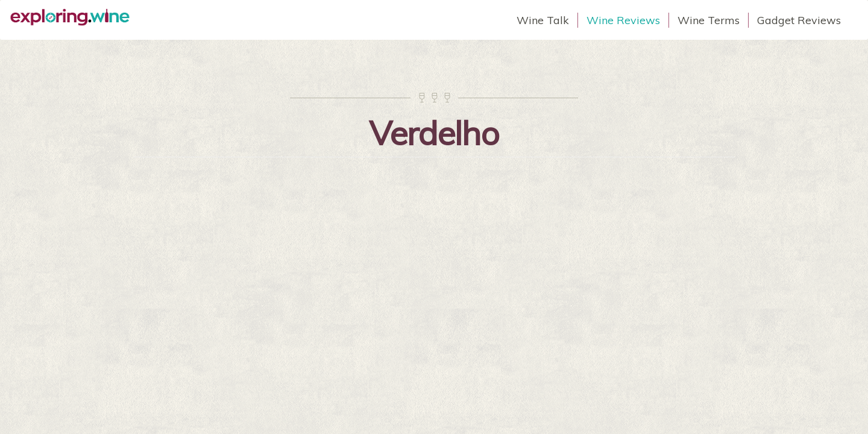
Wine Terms (709, 20)
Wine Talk (543, 20)
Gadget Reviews (799, 20)
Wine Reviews (623, 20)
